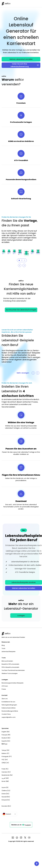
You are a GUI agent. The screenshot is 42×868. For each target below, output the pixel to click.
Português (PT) (7, 756)
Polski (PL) (5, 769)
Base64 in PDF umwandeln (10, 664)
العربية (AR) (5, 778)
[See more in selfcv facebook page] (17, 838)
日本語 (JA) (5, 763)
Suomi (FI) (5, 787)
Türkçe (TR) (5, 750)
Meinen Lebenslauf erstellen (21, 59)
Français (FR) (6, 735)
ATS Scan (5, 686)
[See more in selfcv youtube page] (29, 838)
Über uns (5, 699)
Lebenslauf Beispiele (9, 652)
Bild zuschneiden (7, 661)
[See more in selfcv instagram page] (21, 838)
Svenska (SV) (6, 772)
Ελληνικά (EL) (6, 800)
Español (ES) (6, 741)
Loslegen (21, 616)
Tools (3, 648)
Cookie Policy (6, 714)
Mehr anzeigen (23, 373)
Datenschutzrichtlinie (9, 708)
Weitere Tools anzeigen (10, 673)
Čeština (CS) (6, 791)
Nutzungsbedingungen (9, 705)
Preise (4, 689)
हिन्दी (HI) (4, 744)
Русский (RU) (6, 797)
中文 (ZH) (5, 760)
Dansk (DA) (5, 794)
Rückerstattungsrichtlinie (10, 711)
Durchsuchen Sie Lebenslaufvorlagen (21, 310)
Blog (3, 645)
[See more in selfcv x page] (25, 838)
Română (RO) (6, 806)
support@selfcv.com (9, 717)
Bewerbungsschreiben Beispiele (13, 683)
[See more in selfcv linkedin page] (13, 838)
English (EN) (6, 732)
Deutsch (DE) (6, 738)
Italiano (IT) (5, 753)
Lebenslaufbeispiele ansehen (24, 582)
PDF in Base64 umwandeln (10, 667)
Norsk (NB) (5, 781)
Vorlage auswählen (4, 250)
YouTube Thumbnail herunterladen (13, 670)
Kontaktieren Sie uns (8, 702)
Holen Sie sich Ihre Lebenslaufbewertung (25, 65)
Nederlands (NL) (7, 775)
